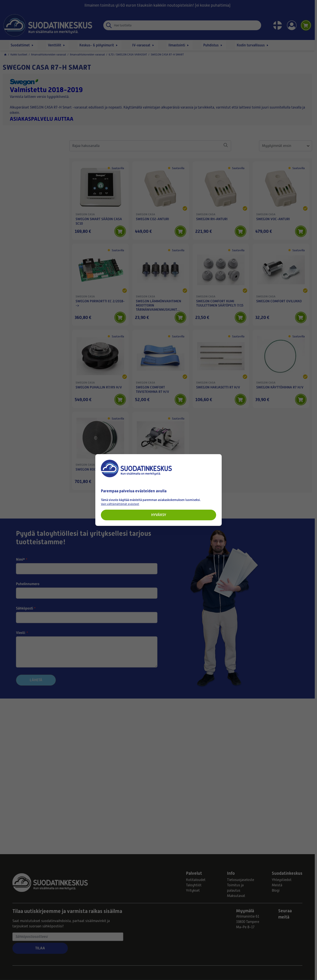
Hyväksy (159, 515)
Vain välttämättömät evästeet (120, 504)
